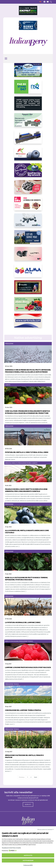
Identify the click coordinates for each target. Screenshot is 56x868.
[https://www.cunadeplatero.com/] (28, 289)
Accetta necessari (28, 860)
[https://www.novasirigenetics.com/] (28, 88)
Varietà (8, 385)
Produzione (9, 344)
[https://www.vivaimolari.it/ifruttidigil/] (28, 188)
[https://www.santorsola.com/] (28, 322)
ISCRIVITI (28, 804)
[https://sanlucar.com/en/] (28, 71)
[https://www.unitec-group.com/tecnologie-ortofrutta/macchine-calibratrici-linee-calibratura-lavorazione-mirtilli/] (28, 105)
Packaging (15, 641)
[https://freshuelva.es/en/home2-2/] (28, 305)
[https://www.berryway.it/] (28, 172)
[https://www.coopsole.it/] (28, 205)
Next (36, 777)
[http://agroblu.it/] (28, 222)
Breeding (8, 463)
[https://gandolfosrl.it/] (28, 272)
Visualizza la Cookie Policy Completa (11, 848)
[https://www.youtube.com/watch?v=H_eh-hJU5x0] (28, 138)
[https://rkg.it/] (28, 155)
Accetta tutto (28, 855)
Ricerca (29, 463)
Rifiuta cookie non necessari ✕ (46, 829)
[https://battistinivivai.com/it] (28, 25)
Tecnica (30, 641)
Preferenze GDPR (28, 865)
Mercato (15, 463)
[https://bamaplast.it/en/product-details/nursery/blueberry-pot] (28, 255)
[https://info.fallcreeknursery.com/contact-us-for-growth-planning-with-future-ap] (28, 238)
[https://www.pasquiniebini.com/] (28, 122)
